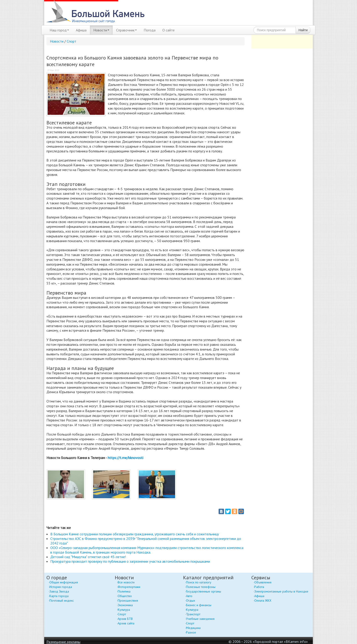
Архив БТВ (125, 619)
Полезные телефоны (201, 587)
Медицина (193, 628)
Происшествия (128, 600)
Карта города (59, 596)
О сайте (168, 30)
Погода (150, 30)
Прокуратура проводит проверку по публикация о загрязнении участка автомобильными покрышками (130, 561)
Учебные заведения (200, 619)
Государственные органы (204, 591)
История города (61, 587)
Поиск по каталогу (199, 582)
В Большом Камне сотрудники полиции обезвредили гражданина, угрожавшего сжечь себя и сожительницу (135, 534)
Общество (125, 596)
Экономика (125, 605)
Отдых (191, 600)
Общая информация (64, 582)
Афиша (81, 30)
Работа (259, 587)
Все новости (126, 582)
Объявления (263, 582)
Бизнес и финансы (199, 605)
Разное (191, 632)
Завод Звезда (59, 591)
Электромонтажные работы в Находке (281, 591)
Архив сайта (126, 623)
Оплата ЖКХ (263, 600)
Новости (101, 30)
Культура (124, 610)
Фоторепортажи (129, 587)
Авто (189, 596)
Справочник (126, 30)
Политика (124, 591)
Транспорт (193, 614)
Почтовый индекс (62, 600)
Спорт (71, 41)
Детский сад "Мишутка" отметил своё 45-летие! (88, 557)
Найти (303, 30)
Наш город (59, 30)
